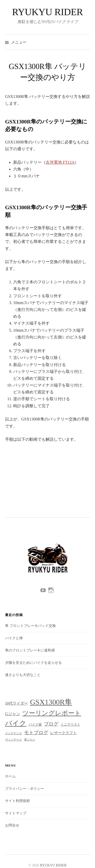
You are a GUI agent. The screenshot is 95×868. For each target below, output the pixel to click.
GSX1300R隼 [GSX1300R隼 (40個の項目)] (51, 702)
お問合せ (12, 825)
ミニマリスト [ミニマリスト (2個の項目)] (70, 724)
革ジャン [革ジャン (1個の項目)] (30, 740)
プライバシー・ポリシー (25, 789)
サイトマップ (16, 813)
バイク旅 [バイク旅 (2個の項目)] (35, 724)
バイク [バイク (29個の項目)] (16, 723)
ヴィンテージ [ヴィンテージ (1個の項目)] (13, 740)
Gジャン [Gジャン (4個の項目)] (13, 714)
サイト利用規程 (17, 801)
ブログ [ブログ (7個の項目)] (51, 724)
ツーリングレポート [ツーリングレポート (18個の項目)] (52, 713)
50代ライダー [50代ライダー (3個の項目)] (16, 703)
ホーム (10, 776)
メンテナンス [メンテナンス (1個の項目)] (13, 733)
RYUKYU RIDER (48, 12)
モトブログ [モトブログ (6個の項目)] (36, 733)
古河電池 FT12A (60, 162)
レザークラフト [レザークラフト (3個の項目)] (63, 733)
